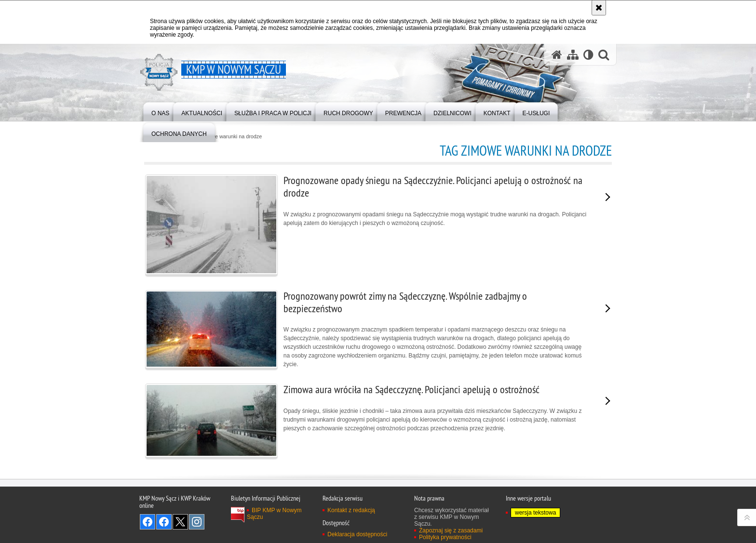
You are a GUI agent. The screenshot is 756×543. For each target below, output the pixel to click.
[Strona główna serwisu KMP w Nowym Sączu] (557, 55)
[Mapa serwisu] (573, 55)
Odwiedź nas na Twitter (180, 522)
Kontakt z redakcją (351, 510)
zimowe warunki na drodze (231, 137)
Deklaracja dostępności (357, 534)
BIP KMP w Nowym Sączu (274, 514)
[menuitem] (160, 111)
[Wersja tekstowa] (588, 55)
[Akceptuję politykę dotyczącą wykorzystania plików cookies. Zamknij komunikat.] (599, 8)
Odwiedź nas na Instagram (197, 522)
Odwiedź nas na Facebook (148, 522)
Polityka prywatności (445, 537)
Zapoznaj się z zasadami (451, 530)
